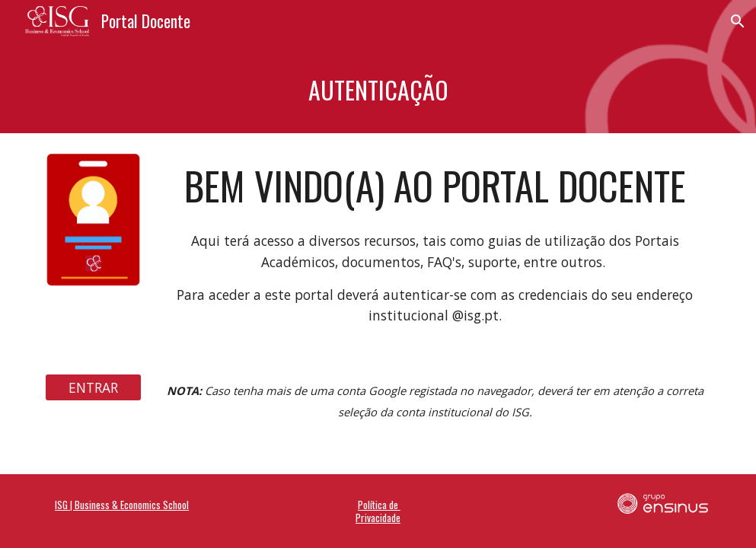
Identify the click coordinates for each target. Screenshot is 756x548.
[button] (738, 21)
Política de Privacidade (378, 511)
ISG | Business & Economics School (122, 505)
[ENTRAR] (93, 388)
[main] (378, 88)
